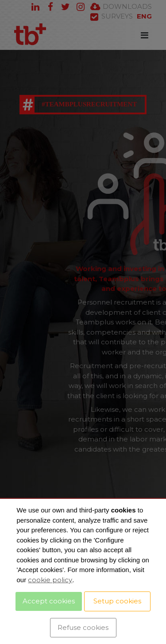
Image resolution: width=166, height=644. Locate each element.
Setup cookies (117, 601)
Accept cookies (49, 601)
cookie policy (50, 580)
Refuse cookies (83, 627)
